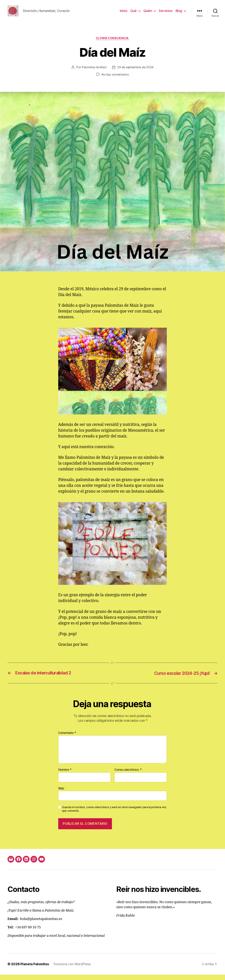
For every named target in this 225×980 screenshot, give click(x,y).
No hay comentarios (115, 80)
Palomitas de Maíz (94, 73)
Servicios (166, 14)
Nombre (65, 775)
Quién (148, 14)
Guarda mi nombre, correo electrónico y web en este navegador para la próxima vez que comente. (114, 815)
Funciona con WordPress (73, 969)
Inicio (124, 14)
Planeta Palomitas (35, 969)
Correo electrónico (128, 775)
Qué (133, 14)
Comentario (67, 739)
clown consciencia (112, 44)
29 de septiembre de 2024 (135, 73)
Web (61, 794)
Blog (179, 14)
